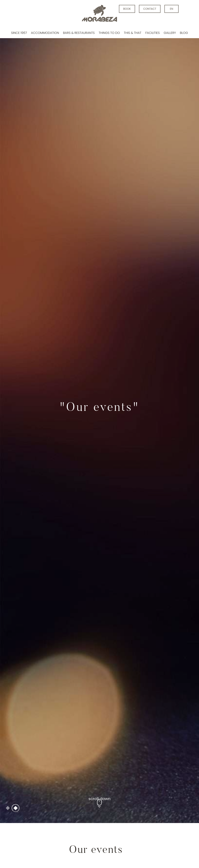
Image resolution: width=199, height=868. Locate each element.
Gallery (170, 33)
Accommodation (45, 33)
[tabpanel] (99, 403)
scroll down (99, 782)
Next (174, 403)
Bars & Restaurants (79, 33)
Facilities (153, 33)
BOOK (127, 9)
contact (150, 9)
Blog (184, 33)
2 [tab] (16, 791)
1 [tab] (8, 791)
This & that (133, 33)
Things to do (109, 33)
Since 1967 (19, 33)
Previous (25, 403)
